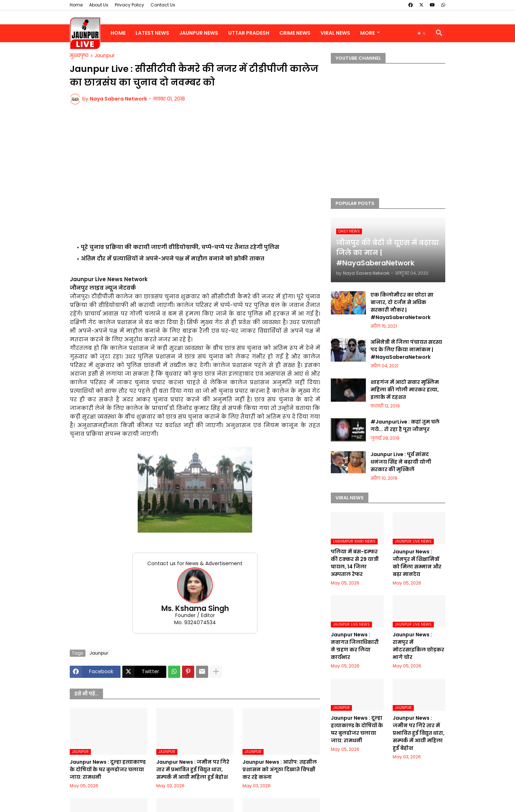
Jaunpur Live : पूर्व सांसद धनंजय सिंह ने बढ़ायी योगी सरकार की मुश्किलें (401, 462)
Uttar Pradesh (249, 33)
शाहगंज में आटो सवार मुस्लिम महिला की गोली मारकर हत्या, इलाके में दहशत (405, 390)
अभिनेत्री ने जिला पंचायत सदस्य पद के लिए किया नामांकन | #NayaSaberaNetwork (406, 349)
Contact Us (163, 5)
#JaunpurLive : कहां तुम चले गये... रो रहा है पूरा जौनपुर (405, 425)
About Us (99, 5)
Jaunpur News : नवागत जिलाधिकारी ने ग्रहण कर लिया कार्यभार (355, 646)
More (367, 33)
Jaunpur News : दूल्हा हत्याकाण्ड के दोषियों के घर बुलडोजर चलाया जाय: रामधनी (108, 769)
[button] (422, 33)
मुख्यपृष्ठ (79, 56)
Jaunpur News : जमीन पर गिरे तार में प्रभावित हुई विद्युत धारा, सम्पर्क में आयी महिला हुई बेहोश (193, 769)
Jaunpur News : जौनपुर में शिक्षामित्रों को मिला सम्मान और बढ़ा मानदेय (417, 563)
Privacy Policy (129, 5)
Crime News (295, 33)
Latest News (152, 33)
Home (76, 5)
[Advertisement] (195, 172)
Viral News (335, 33)
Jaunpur (105, 56)
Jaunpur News (199, 33)
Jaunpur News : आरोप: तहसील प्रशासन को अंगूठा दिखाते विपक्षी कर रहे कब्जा (280, 769)
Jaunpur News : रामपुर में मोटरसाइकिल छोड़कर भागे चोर (418, 646)
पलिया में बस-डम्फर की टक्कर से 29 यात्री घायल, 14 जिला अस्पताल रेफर (355, 563)
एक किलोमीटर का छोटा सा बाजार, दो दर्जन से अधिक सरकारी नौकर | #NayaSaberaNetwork (402, 306)
